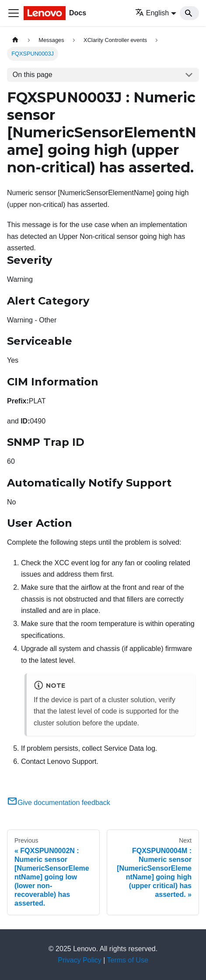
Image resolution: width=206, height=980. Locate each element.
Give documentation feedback (59, 803)
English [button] (152, 13)
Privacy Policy (80, 960)
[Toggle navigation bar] (14, 13)
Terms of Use (128, 960)
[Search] (189, 13)
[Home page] (15, 40)
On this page (33, 75)
